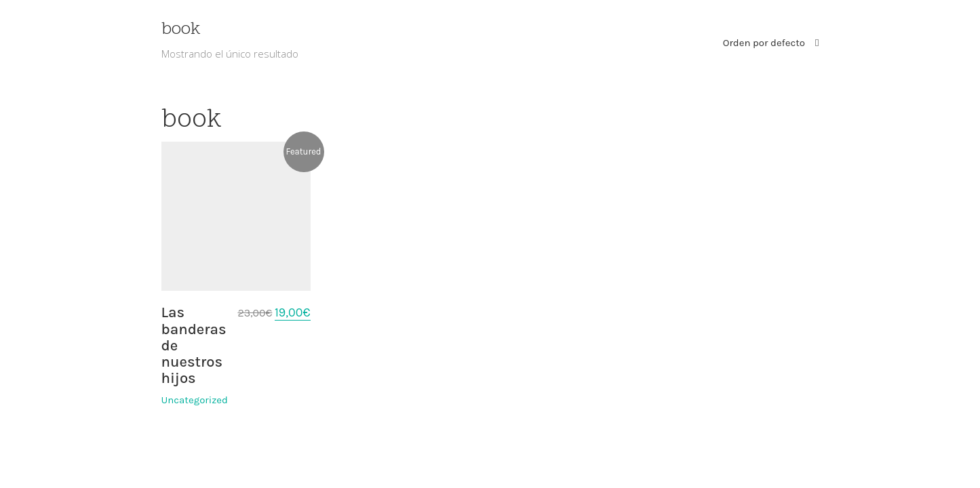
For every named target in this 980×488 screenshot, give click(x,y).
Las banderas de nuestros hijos (194, 345)
